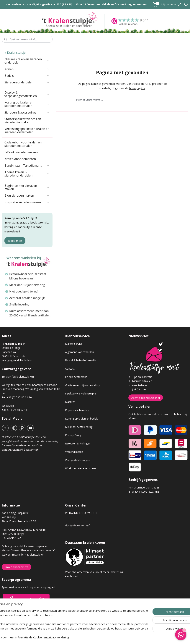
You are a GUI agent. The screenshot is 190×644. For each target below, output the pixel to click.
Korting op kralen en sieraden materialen (27, 104)
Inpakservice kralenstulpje (81, 393)
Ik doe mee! (15, 241)
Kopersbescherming (77, 410)
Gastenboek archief (77, 525)
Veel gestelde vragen (78, 460)
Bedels (27, 76)
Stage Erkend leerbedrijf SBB (19, 521)
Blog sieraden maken (27, 195)
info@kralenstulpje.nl (22, 377)
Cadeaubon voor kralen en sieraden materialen (23, 144)
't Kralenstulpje (15, 53)
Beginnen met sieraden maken (27, 187)
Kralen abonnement (17, 567)
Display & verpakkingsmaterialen (27, 94)
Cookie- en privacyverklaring (63, 637)
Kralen (27, 69)
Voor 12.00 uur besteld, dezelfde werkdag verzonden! (112, 4)
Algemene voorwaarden (80, 352)
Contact (70, 369)
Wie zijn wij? (9, 517)
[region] (71, 624)
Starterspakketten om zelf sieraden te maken (23, 121)
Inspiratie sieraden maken (27, 202)
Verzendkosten (74, 452)
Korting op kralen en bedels (82, 419)
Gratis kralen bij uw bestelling (83, 385)
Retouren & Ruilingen (78, 443)
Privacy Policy (73, 435)
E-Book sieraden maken (21, 152)
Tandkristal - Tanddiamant (27, 166)
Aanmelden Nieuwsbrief (146, 398)
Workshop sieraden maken (81, 468)
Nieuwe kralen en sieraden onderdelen (27, 61)
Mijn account (172, 4)
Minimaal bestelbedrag (79, 427)
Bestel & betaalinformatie (81, 360)
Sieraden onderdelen (27, 82)
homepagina (137, 88)
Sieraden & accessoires (27, 112)
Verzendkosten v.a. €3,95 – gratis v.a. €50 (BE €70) (39, 4)
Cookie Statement (76, 377)
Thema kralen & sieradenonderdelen (27, 174)
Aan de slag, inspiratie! (15, 513)
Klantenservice (74, 344)
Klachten (70, 402)
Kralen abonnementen (20, 159)
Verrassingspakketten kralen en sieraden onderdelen (27, 130)
